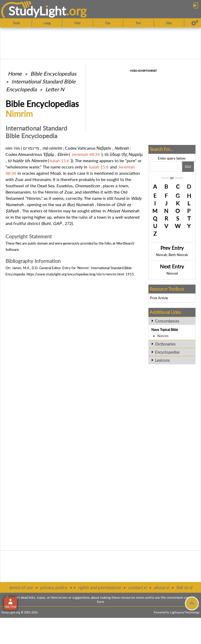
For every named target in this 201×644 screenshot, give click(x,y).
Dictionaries (165, 344)
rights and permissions (99, 587)
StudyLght (37, 11)
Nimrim (163, 336)
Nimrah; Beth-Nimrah (172, 255)
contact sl (137, 587)
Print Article (159, 298)
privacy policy (54, 587)
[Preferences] (195, 23)
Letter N (55, 89)
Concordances (167, 321)
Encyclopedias (167, 352)
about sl (161, 587)
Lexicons (162, 360)
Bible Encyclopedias (53, 74)
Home (15, 74)
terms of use (21, 587)
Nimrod (172, 273)
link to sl (184, 587)
